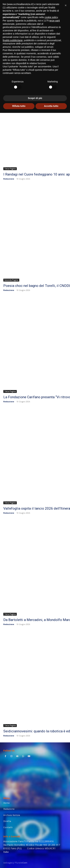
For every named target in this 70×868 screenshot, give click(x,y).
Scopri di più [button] (35, 98)
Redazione (9, 179)
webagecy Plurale (15, 863)
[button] (66, 5)
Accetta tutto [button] (51, 106)
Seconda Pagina (11, 280)
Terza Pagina (10, 169)
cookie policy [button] (51, 17)
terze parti (55, 21)
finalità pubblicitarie (13, 40)
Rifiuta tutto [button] (19, 106)
